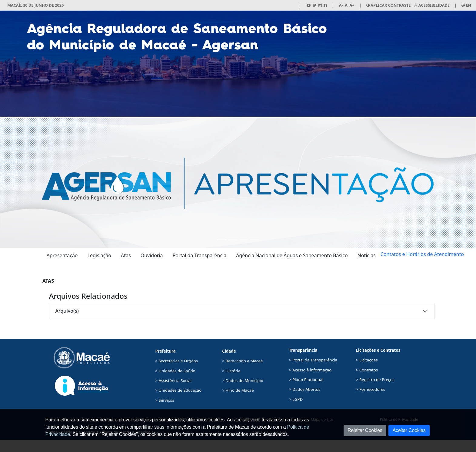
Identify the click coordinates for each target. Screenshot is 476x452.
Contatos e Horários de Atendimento (422, 254)
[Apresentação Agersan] (222, 240)
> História (231, 371)
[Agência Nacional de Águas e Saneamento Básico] (244, 240)
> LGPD (296, 399)
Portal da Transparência (200, 255)
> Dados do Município (243, 381)
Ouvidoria (152, 255)
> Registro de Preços (375, 380)
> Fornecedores (371, 389)
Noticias (367, 255)
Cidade (229, 351)
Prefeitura (165, 351)
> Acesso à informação (310, 370)
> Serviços (165, 400)
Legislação (99, 255)
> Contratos (367, 370)
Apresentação (62, 255)
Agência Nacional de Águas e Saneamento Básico (292, 255)
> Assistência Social (173, 381)
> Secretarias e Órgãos (176, 361)
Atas (126, 255)
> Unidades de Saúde (175, 371)
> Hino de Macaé (238, 390)
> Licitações (367, 360)
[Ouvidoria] (255, 240)
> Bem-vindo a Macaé (242, 361)
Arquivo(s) (67, 311)
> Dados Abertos (305, 389)
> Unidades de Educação (178, 390)
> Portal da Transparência (313, 360)
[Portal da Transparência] (233, 240)
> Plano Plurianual (306, 380)
